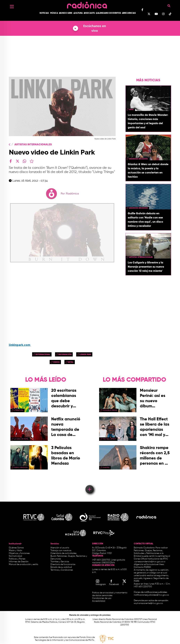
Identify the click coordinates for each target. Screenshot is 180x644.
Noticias (44, 13)
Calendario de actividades (64, 553)
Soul (131, 110)
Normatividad (15, 556)
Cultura (78, 13)
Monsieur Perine (110, 410)
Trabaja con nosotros (61, 551)
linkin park (85, 354)
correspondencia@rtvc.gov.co (149, 562)
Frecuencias (129, 13)
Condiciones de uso (102, 598)
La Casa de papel (21, 439)
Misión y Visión (16, 551)
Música (54, 13)
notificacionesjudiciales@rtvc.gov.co (151, 595)
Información (65, 354)
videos (56, 362)
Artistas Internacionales (33, 145)
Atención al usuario (60, 548)
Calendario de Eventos (108, 13)
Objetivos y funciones (19, 553)
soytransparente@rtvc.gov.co (148, 603)
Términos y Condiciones (62, 570)
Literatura (18, 410)
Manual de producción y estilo (23, 564)
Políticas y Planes (17, 559)
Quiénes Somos (16, 548)
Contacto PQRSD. (143, 567)
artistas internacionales (141, 257)
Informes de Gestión (19, 562)
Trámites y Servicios (60, 562)
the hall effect (109, 439)
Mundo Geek (66, 13)
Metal (71, 362)
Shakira (106, 468)
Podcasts (89, 13)
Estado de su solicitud (61, 567)
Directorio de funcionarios (63, 564)
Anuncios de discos (138, 159)
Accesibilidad (99, 601)
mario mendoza (21, 468)
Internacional (43, 354)
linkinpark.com (20, 345)
